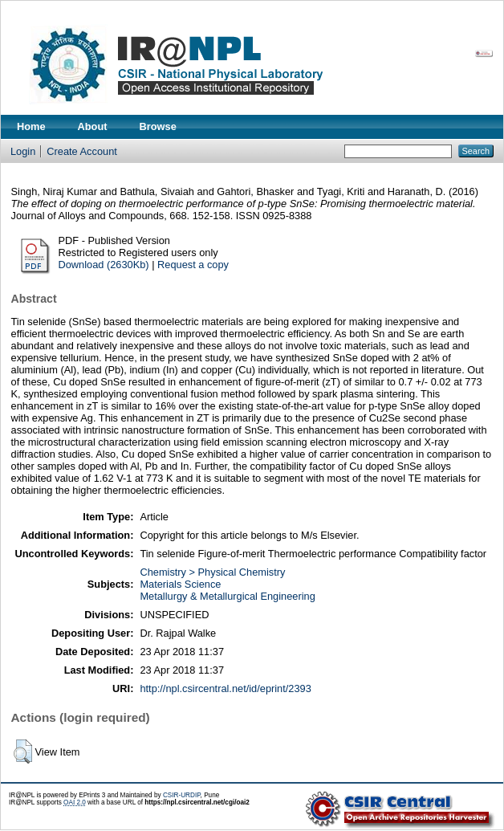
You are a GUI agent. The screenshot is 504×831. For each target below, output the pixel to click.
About (93, 126)
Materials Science (180, 584)
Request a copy (193, 265)
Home (31, 126)
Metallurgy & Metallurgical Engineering (227, 596)
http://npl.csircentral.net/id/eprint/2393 (225, 688)
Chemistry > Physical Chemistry (212, 572)
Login (23, 151)
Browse (158, 126)
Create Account (82, 151)
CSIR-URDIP (182, 795)
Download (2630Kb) (104, 265)
